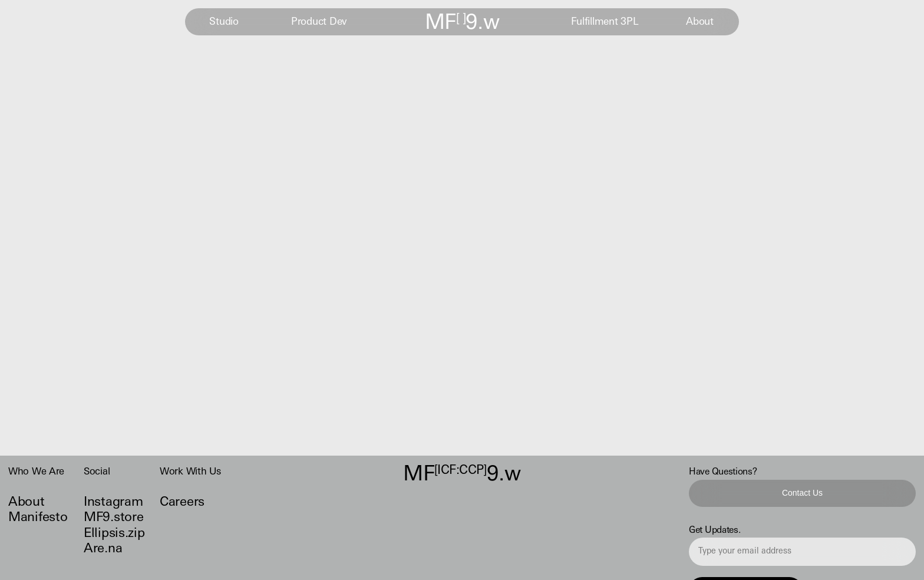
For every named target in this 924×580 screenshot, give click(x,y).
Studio (224, 22)
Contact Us (802, 492)
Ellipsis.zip (114, 534)
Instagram (113, 502)
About (700, 22)
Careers (182, 502)
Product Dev (319, 22)
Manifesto (38, 518)
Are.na (103, 549)
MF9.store (113, 518)
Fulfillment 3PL (605, 22)
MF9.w (462, 24)
